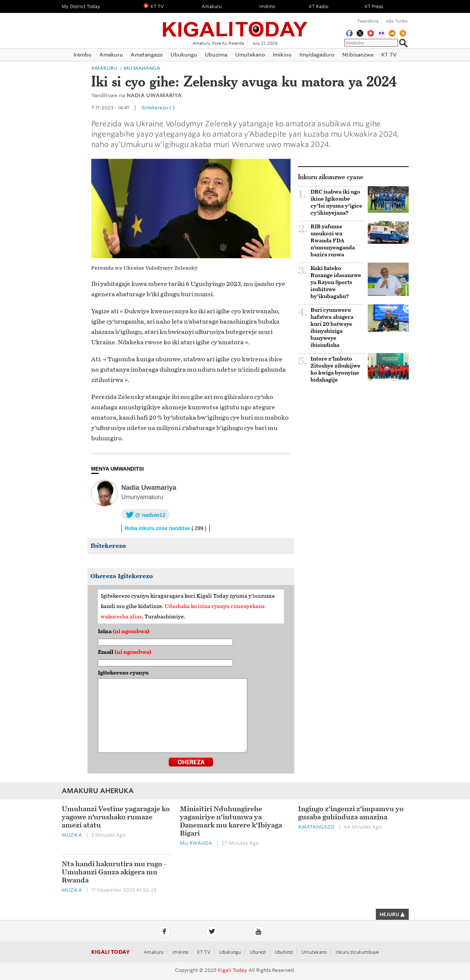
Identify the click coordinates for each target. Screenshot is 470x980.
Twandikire (368, 21)
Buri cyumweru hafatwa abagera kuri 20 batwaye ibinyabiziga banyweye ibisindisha (332, 328)
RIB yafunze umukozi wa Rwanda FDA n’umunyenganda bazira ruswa (333, 241)
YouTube (258, 932)
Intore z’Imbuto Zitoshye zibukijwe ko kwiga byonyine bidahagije (335, 369)
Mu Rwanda (196, 843)
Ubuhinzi (284, 952)
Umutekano (314, 952)
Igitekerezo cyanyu (123, 673)
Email (125, 652)
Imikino (180, 952)
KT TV (204, 952)
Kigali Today (235, 25)
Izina (124, 631)
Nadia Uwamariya (149, 488)
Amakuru (104, 68)
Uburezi (258, 952)
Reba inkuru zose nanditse (166, 528)
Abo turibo (397, 21)
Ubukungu (230, 952)
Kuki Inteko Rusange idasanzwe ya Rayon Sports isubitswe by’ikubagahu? (336, 282)
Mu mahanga (142, 68)
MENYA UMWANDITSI (118, 469)
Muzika (72, 835)
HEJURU (392, 914)
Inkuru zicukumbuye (357, 952)
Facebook (164, 932)
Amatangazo (316, 827)
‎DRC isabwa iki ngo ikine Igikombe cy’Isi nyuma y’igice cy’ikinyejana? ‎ (336, 202)
